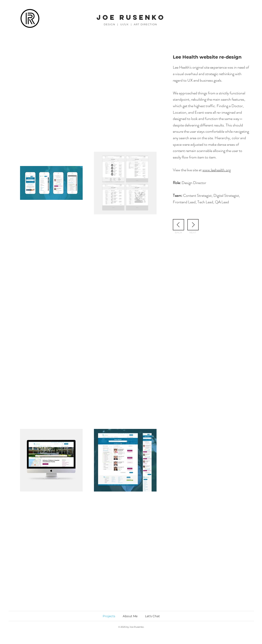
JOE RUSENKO (131, 17)
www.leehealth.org (217, 170)
